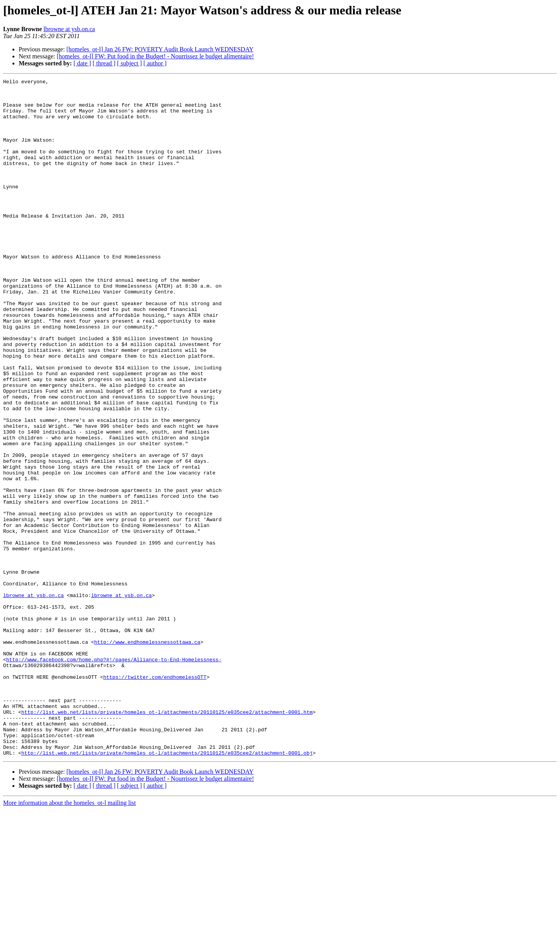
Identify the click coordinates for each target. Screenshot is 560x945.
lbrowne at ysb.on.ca (69, 29)
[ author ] (155, 63)
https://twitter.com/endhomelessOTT (155, 797)
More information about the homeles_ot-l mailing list (69, 938)
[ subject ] (129, 63)
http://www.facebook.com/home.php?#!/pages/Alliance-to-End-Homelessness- (114, 776)
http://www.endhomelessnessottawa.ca (147, 755)
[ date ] (82, 63)
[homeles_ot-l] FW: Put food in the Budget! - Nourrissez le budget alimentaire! (155, 56)
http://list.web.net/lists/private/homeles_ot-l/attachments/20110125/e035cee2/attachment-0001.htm (167, 839)
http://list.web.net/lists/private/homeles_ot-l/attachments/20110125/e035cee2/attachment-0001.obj (167, 888)
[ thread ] (104, 63)
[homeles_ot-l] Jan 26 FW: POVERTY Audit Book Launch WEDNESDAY (160, 49)
